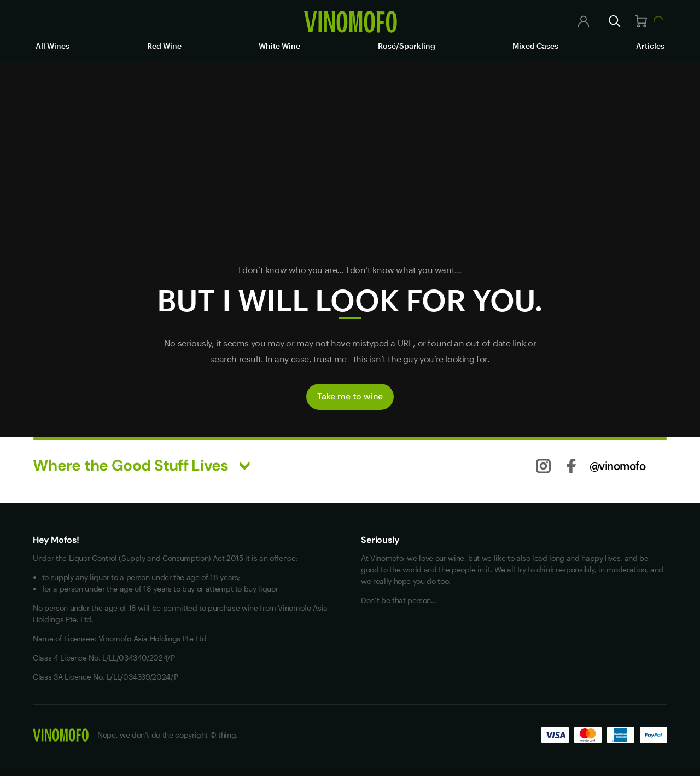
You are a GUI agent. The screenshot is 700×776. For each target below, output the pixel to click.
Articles (650, 46)
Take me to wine (350, 396)
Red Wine (164, 46)
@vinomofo (618, 466)
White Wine (279, 46)
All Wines (52, 46)
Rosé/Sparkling (407, 46)
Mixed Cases (535, 46)
